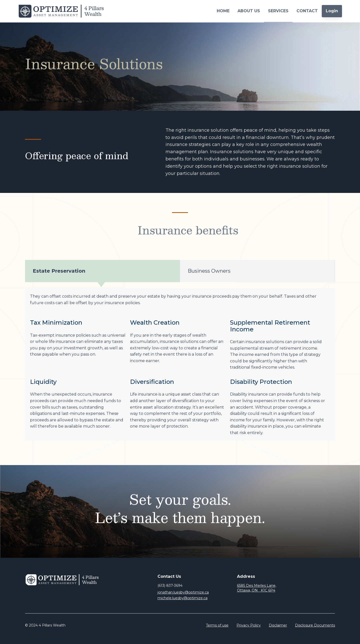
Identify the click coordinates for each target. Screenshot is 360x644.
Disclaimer (278, 625)
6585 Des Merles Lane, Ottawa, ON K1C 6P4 (257, 588)
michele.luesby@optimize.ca (182, 598)
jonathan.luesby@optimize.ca (183, 592)
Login (332, 11)
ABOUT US (249, 11)
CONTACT (307, 11)
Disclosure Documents (315, 625)
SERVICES (278, 11)
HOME (223, 11)
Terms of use (217, 625)
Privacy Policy (249, 625)
